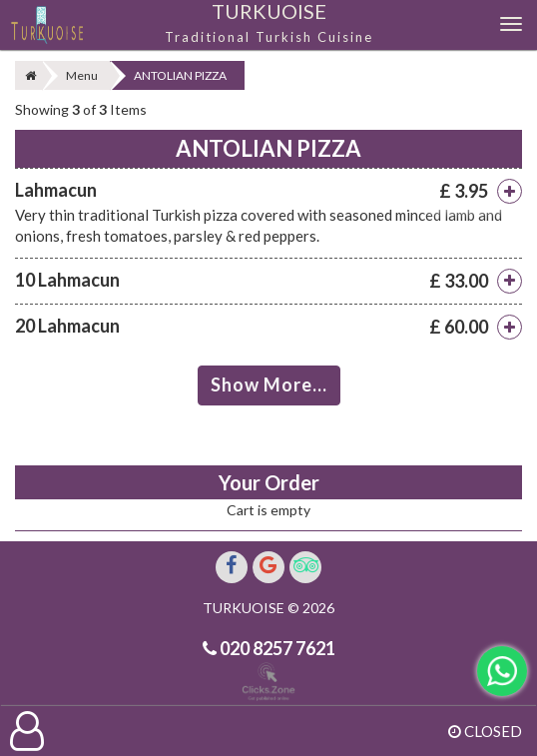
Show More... (269, 384)
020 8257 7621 (276, 648)
